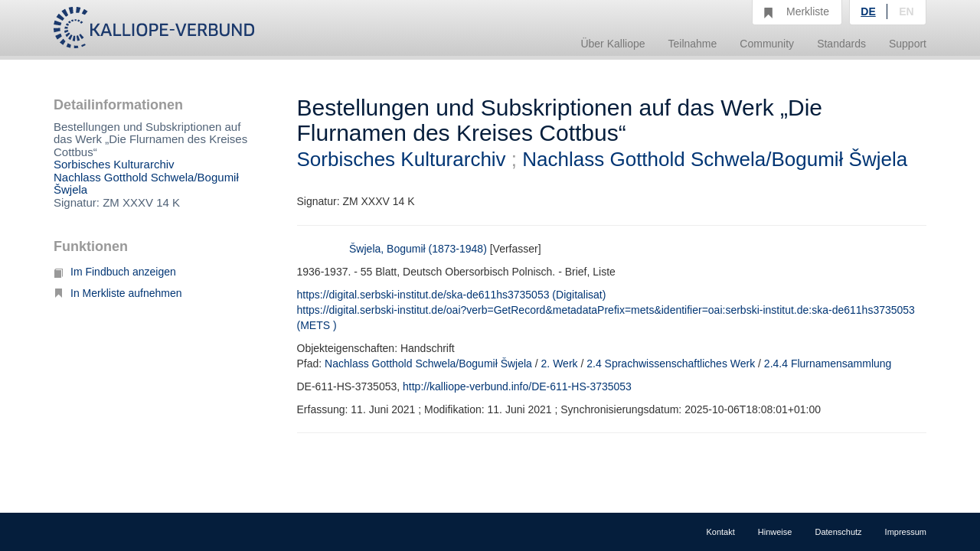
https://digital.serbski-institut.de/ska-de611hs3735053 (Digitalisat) (452, 295)
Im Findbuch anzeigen (115, 272)
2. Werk (560, 364)
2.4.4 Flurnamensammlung (828, 364)
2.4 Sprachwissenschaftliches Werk (671, 364)
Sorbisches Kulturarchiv (114, 164)
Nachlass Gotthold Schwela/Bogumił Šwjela (146, 184)
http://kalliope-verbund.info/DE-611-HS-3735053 (517, 386)
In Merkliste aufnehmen (118, 293)
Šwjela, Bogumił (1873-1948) (418, 249)
